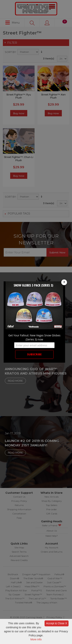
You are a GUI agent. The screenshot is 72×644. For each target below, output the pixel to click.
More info (36, 639)
